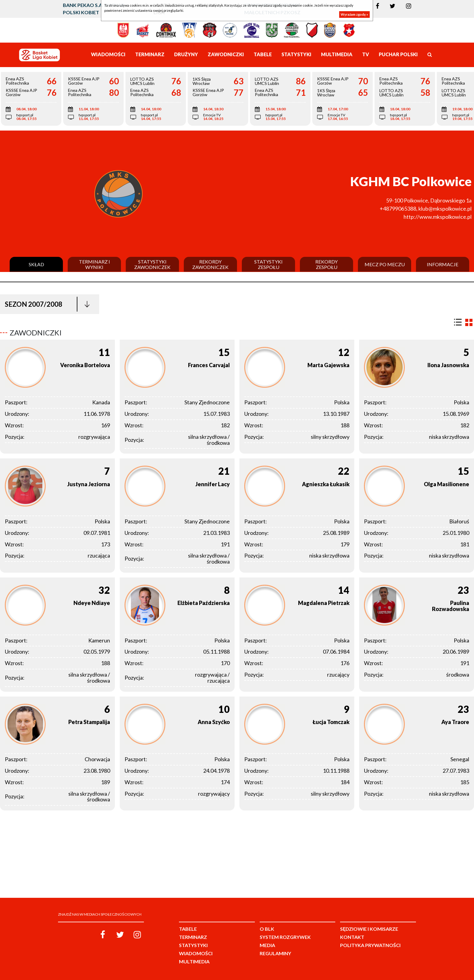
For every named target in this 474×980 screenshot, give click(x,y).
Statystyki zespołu (268, 264)
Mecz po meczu (385, 264)
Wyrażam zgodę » (354, 14)
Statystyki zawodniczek (152, 264)
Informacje (443, 264)
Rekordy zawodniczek (210, 264)
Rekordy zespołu (326, 264)
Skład (36, 264)
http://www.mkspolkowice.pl (438, 217)
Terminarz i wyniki (94, 264)
